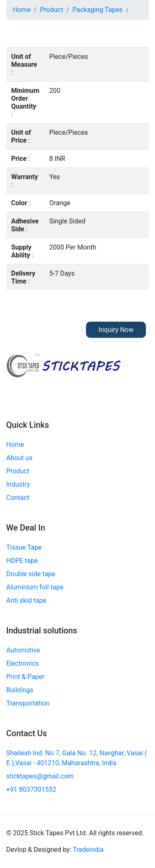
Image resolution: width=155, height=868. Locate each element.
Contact (18, 498)
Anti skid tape (26, 600)
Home (22, 10)
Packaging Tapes (97, 10)
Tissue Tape (24, 547)
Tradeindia (88, 850)
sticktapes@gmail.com (40, 776)
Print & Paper (25, 677)
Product (52, 10)
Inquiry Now (116, 330)
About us (19, 458)
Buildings (20, 690)
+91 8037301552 (31, 789)
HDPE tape (22, 561)
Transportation (28, 703)
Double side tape (31, 574)
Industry (18, 484)
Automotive (23, 650)
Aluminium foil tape (35, 587)
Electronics (23, 663)
